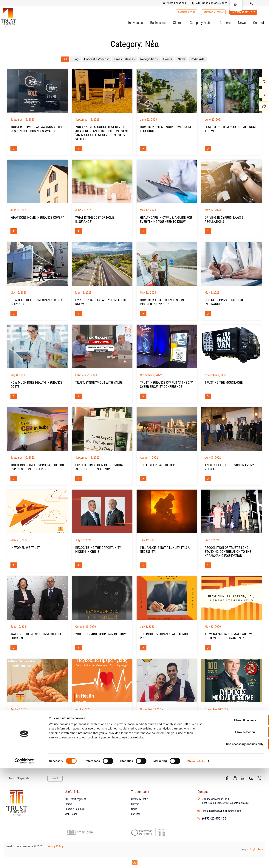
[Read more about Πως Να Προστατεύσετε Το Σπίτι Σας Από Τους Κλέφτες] (208, 149)
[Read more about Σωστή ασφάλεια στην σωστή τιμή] (143, 648)
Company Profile (201, 23)
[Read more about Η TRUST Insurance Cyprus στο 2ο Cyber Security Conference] (143, 396)
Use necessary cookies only (238, 843)
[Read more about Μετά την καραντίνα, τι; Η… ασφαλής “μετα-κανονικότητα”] (208, 648)
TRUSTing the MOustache (224, 382)
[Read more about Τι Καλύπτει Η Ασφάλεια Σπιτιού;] (14, 231)
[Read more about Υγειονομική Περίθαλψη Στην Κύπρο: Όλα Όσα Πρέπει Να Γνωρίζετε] (143, 231)
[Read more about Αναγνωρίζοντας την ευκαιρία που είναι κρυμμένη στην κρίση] (79, 565)
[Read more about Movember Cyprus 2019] (143, 730)
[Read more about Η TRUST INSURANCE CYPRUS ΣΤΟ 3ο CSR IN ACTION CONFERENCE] (14, 479)
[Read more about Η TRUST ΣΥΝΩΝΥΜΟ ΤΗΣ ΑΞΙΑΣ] (79, 396)
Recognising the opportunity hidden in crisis (98, 550)
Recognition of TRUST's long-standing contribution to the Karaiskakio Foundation (228, 552)
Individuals (135, 23)
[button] (251, 3)
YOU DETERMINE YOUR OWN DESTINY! (101, 634)
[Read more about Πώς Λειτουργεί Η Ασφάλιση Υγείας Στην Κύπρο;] (14, 314)
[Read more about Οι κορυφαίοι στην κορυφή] (143, 479)
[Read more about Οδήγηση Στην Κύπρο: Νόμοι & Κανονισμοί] (208, 231)
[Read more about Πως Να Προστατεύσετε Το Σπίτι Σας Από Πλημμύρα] (143, 149)
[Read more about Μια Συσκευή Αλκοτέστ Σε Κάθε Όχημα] (208, 479)
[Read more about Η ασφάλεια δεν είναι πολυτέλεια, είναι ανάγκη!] (143, 565)
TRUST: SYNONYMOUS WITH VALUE (99, 382)
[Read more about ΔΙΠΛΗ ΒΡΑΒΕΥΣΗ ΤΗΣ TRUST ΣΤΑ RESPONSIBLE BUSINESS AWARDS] (14, 149)
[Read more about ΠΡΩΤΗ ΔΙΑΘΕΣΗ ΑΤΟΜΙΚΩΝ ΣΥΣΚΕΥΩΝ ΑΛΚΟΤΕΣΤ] (79, 479)
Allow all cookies (238, 820)
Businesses (158, 23)
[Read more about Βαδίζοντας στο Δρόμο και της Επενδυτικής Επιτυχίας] (14, 648)
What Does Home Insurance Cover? (37, 217)
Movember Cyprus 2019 (158, 717)
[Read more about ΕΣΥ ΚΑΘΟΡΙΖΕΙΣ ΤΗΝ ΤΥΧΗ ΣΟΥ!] (79, 648)
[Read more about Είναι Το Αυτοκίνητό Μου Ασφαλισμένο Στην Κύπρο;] (143, 314)
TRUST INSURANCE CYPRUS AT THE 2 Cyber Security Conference (166, 385)
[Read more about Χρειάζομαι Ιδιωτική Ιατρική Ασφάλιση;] (208, 314)
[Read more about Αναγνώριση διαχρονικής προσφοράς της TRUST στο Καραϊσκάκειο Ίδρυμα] (208, 565)
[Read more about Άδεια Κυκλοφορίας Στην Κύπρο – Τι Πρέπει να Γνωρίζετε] (79, 314)
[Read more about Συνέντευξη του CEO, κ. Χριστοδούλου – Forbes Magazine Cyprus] (208, 730)
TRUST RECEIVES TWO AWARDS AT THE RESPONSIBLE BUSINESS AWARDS (37, 129)
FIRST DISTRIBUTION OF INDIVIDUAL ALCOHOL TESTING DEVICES (100, 467)
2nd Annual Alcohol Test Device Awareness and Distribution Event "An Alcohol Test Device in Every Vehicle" (102, 133)
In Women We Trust (25, 548)
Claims (178, 23)
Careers (225, 23)
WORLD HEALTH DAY (89, 717)
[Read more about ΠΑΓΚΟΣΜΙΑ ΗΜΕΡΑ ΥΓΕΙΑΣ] (79, 730)
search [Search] (55, 779)
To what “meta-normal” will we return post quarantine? (229, 636)
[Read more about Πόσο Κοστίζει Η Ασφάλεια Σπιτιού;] (79, 231)
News (242, 23)
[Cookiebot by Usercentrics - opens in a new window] (24, 861)
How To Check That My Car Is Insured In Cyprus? (162, 302)
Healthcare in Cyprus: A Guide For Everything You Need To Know (166, 220)
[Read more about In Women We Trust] (14, 565)
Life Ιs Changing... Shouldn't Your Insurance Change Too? (37, 719)
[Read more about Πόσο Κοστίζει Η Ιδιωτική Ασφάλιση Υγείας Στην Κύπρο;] (14, 396)
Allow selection (238, 832)
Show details (196, 861)
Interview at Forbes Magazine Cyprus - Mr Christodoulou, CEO (229, 719)
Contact (259, 23)
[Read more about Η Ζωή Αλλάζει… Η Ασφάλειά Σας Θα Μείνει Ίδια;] (14, 730)
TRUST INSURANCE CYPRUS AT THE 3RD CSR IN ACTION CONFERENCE (37, 467)
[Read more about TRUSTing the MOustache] (208, 396)
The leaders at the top (157, 465)
